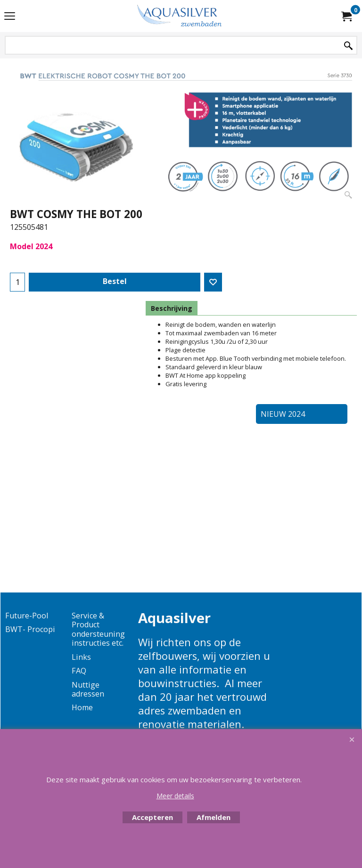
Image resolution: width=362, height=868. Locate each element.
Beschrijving (172, 308)
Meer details (175, 796)
